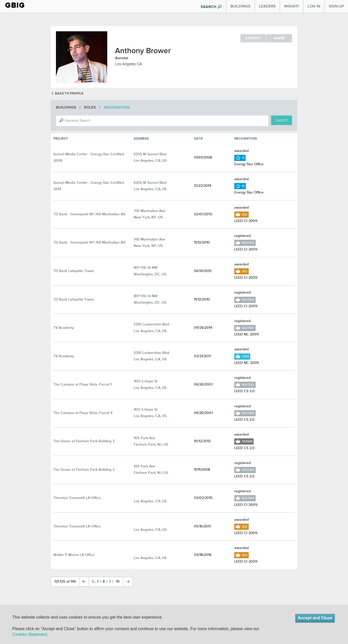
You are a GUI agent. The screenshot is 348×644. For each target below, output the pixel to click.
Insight (292, 6)
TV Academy (64, 328)
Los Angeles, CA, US (150, 501)
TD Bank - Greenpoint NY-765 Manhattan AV (89, 214)
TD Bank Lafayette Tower (74, 271)
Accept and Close (315, 618)
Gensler (122, 58)
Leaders (267, 6)
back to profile (67, 94)
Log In (314, 6)
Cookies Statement (29, 634)
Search (282, 120)
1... (94, 582)
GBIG (15, 5)
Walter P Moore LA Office (74, 555)
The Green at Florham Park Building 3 (84, 441)
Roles (90, 107)
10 (118, 582)
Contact (253, 38)
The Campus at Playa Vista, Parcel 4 (83, 413)
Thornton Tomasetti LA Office (77, 498)
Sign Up (336, 6)
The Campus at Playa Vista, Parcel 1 (83, 385)
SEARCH (211, 7)
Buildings (240, 6)
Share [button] (279, 38)
